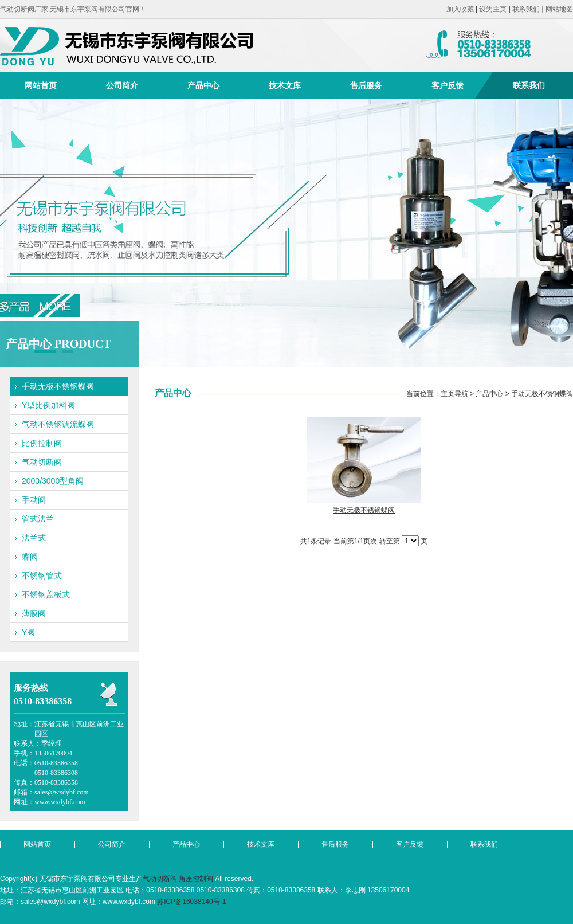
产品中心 (203, 85)
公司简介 (122, 85)
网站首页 (41, 85)
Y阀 (28, 632)
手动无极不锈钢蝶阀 (58, 386)
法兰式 (34, 538)
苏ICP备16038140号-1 (191, 902)
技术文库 (285, 85)
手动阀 (34, 500)
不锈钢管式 (42, 575)
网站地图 (559, 9)
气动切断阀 (42, 462)
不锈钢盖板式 (46, 594)
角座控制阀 (196, 879)
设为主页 (493, 9)
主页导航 (454, 394)
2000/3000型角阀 (53, 481)
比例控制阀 (42, 443)
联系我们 (526, 9)
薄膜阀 (34, 613)
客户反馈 (448, 85)
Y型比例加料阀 (48, 405)
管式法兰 (38, 519)
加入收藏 (460, 9)
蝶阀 (30, 557)
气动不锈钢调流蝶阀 (58, 424)
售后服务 (366, 85)
